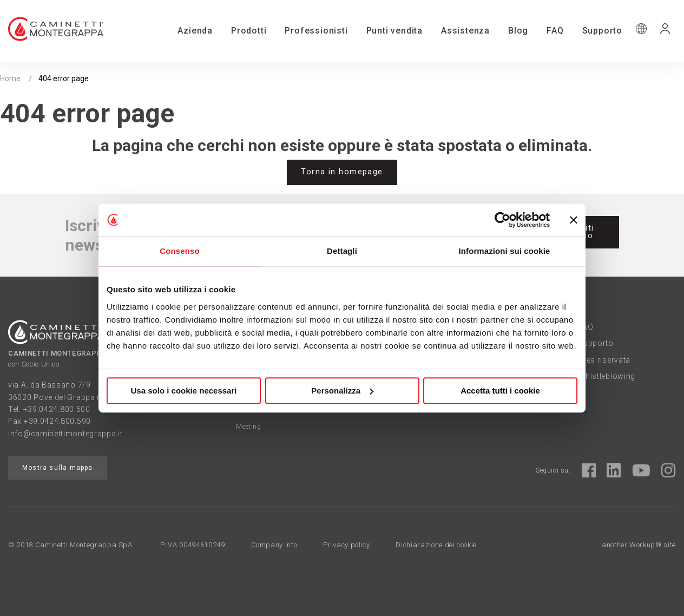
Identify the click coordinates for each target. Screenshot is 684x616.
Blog (518, 31)
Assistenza (465, 31)
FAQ (555, 31)
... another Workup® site (635, 545)
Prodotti (249, 31)
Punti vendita (394, 31)
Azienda (195, 31)
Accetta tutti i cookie (500, 391)
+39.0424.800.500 (57, 409)
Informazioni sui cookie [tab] (505, 251)
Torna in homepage (342, 172)
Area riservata (604, 360)
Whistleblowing (607, 376)
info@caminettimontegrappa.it (65, 434)
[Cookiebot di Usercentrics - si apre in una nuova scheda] (502, 220)
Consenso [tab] (179, 251)
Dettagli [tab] (342, 251)
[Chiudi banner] (574, 220)
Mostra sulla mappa (58, 468)
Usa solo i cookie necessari (184, 391)
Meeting (248, 427)
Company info (274, 545)
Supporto (602, 31)
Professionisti (316, 31)
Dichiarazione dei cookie (436, 545)
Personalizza (342, 391)
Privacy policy (346, 545)
